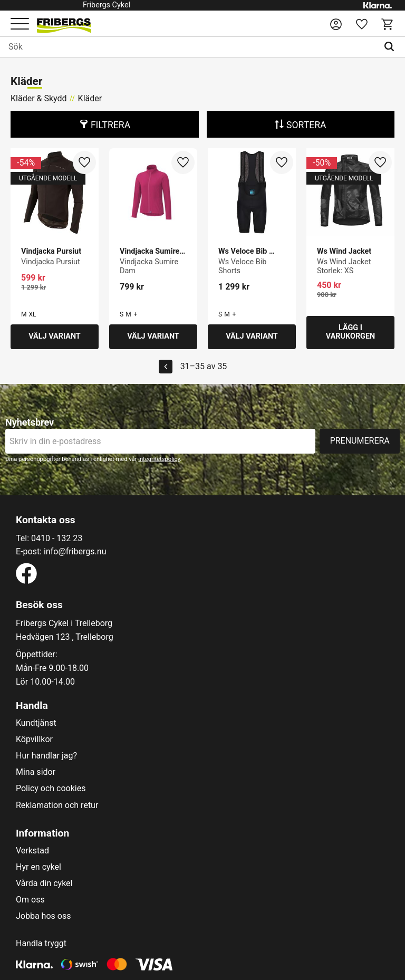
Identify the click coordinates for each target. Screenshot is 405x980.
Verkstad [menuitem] (32, 851)
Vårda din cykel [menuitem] (44, 883)
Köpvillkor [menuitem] (34, 739)
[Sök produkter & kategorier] (189, 47)
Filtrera (110, 125)
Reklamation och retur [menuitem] (57, 805)
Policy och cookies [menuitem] (51, 789)
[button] (20, 25)
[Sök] (392, 47)
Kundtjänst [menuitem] (36, 723)
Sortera (306, 125)
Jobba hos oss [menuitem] (43, 916)
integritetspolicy (159, 459)
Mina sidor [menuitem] (36, 772)
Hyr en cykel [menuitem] (38, 867)
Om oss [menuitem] (30, 900)
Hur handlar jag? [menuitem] (46, 756)
